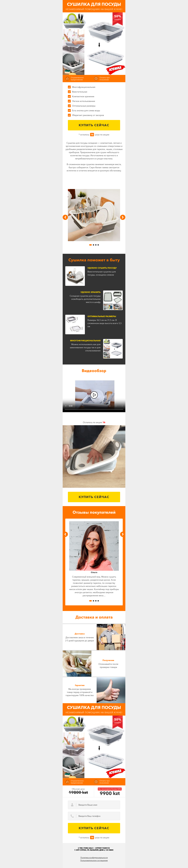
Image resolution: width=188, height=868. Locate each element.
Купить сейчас (94, 125)
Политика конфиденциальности (94, 858)
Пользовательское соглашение (94, 860)
